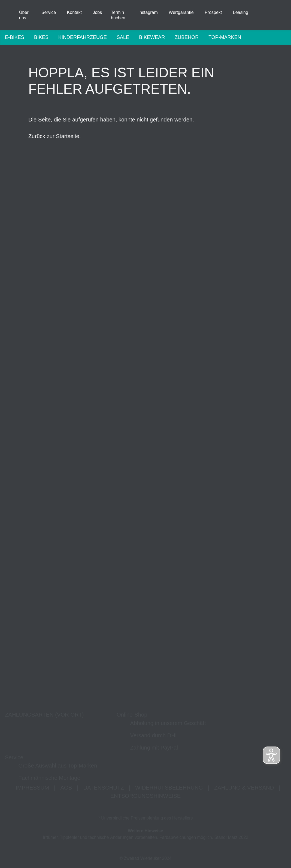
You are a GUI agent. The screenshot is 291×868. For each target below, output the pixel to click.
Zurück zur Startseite (54, 136)
